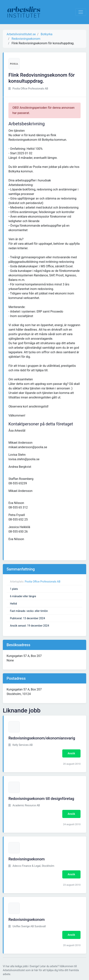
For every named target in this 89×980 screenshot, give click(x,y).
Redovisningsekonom (27, 859)
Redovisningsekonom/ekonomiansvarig (42, 738)
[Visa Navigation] (81, 12)
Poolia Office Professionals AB (43, 582)
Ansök (71, 753)
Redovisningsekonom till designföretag (41, 799)
